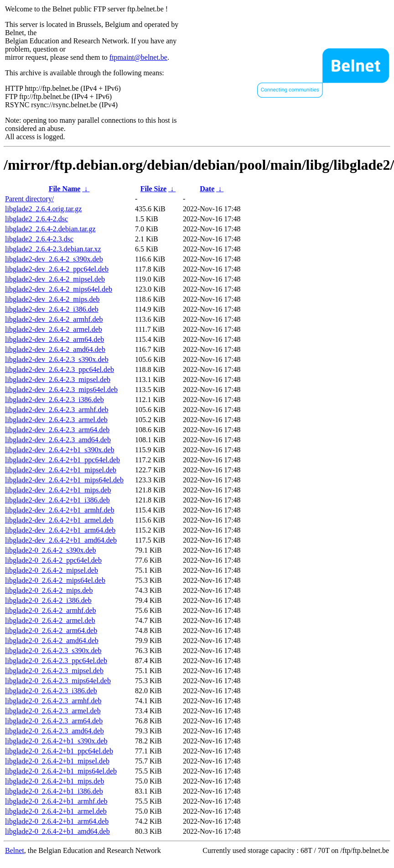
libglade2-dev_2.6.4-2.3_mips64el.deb (61, 390)
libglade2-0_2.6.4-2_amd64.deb (52, 641)
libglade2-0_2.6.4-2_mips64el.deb (55, 580)
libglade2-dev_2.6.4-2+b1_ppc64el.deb (62, 460)
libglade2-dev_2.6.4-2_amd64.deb (55, 349)
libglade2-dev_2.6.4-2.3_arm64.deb (57, 430)
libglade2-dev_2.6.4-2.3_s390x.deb (57, 359)
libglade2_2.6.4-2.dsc (36, 219)
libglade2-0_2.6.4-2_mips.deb (49, 590)
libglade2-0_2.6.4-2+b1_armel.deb (56, 811)
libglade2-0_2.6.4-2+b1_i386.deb (54, 791)
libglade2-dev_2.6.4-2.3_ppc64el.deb (60, 369)
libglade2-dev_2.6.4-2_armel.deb (54, 329)
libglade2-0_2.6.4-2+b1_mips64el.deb (61, 771)
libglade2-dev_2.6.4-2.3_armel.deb (56, 420)
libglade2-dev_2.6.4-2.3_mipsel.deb (58, 379)
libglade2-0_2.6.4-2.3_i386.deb (51, 691)
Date (207, 189)
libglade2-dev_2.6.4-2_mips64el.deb (59, 289)
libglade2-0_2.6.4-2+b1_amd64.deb (57, 831)
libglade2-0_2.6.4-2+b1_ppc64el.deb (59, 751)
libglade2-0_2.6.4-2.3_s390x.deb (53, 651)
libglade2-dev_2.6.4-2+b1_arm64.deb (60, 530)
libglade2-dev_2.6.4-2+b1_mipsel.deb (61, 470)
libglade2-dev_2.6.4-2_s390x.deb (54, 259)
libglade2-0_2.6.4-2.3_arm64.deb (54, 721)
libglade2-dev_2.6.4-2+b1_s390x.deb (60, 450)
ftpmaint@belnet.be (138, 57)
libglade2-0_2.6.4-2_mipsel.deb (52, 570)
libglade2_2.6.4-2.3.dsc (39, 239)
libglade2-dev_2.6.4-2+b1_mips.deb (58, 490)
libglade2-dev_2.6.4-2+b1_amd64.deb (61, 540)
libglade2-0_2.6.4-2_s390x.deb (51, 550)
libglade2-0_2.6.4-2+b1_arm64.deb (57, 821)
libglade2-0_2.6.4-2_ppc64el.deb (53, 560)
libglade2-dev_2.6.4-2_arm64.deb (54, 339)
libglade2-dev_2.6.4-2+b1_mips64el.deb (64, 480)
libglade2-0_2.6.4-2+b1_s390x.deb (56, 741)
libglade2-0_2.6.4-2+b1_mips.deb (54, 781)
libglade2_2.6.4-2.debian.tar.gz (50, 229)
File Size (153, 189)
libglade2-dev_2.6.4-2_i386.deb (52, 309)
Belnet (15, 850)
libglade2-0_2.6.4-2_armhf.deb (51, 610)
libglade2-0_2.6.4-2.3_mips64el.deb (58, 681)
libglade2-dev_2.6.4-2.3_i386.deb (54, 400)
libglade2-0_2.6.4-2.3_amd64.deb (54, 731)
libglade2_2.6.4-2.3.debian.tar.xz (53, 249)
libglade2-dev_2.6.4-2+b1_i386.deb (57, 500)
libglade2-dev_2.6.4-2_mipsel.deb (55, 279)
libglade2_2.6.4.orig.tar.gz (43, 209)
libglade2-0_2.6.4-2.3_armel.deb (53, 711)
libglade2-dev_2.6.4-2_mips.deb (52, 299)
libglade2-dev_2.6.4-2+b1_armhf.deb (60, 510)
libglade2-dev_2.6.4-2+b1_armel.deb (59, 520)
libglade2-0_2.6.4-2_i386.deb (48, 600)
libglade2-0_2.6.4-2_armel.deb (50, 620)
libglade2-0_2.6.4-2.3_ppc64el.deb (56, 661)
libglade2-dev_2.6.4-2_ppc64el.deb (57, 269)
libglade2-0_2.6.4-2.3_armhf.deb (53, 701)
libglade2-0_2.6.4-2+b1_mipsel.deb (57, 761)
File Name (65, 189)
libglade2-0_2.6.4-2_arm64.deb (51, 630)
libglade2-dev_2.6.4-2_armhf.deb (54, 319)
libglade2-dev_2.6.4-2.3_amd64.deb (58, 440)
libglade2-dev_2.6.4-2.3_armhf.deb (57, 410)
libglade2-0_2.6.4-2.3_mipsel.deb (54, 671)
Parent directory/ (29, 199)
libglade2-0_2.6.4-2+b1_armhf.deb (56, 801)
